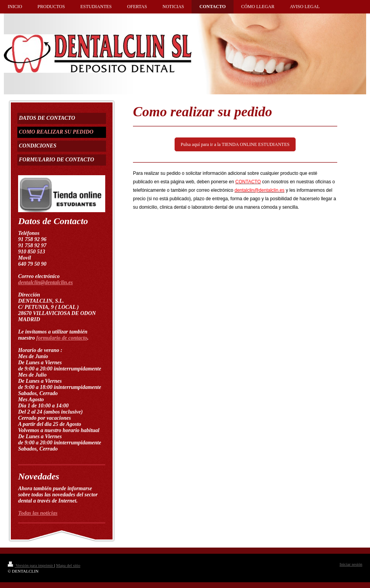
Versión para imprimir (31, 565)
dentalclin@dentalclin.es (45, 282)
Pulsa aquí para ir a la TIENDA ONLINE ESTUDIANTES (235, 144)
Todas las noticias (38, 513)
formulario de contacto (62, 338)
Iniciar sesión (351, 564)
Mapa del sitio (68, 565)
